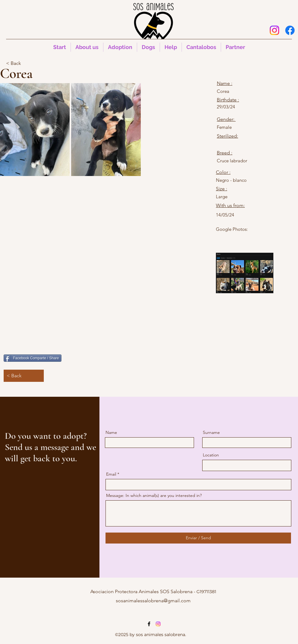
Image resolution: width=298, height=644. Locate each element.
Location (211, 455)
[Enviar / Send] (198, 538)
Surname (211, 432)
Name (111, 432)
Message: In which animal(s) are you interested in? (154, 495)
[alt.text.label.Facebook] (290, 30)
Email (111, 474)
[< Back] (26, 63)
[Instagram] (274, 30)
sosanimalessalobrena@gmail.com (153, 601)
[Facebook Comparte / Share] (33, 358)
